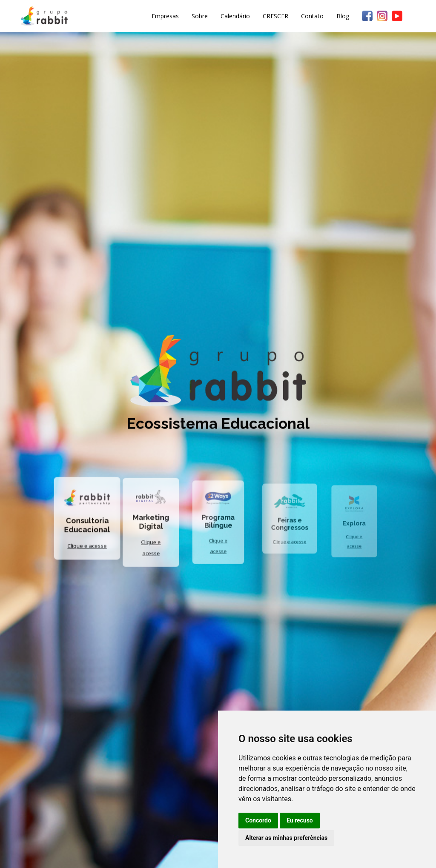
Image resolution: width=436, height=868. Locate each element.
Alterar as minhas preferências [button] (286, 838)
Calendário (235, 16)
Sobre (200, 16)
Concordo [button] (258, 820)
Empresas (165, 16)
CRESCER (275, 16)
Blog (343, 16)
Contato (312, 16)
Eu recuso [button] (300, 820)
